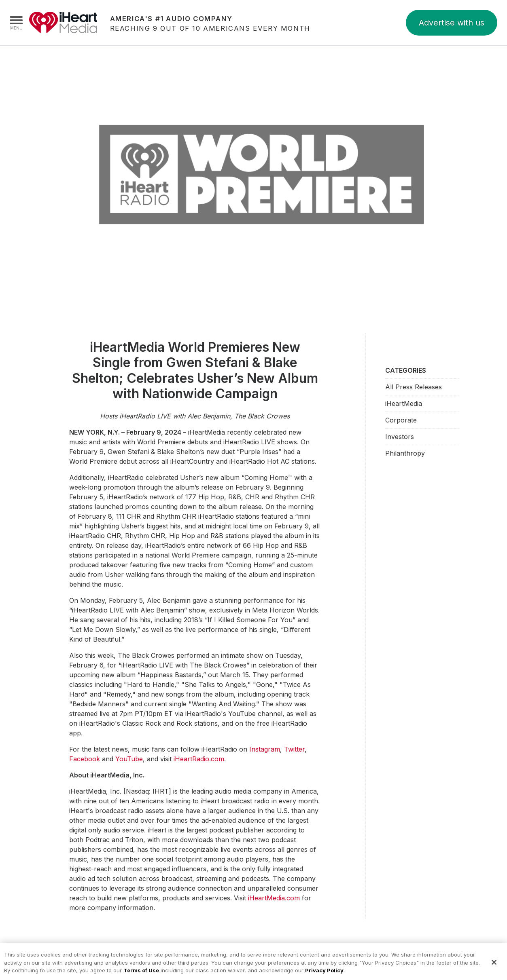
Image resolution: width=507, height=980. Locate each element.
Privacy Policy (324, 974)
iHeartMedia (63, 23)
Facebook (85, 759)
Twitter (294, 749)
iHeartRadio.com (199, 759)
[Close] (494, 966)
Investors (400, 437)
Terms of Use (141, 974)
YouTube (129, 759)
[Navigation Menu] (16, 23)
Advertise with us (452, 23)
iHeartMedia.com (274, 898)
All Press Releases (414, 387)
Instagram (265, 749)
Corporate (401, 420)
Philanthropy (405, 453)
